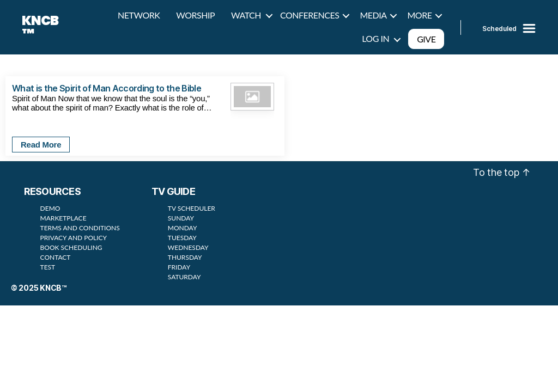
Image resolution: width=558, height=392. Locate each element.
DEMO (50, 208)
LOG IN (375, 38)
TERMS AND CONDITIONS (80, 228)
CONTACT (56, 257)
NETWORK (139, 15)
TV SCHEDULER (192, 208)
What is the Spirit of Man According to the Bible (107, 88)
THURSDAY (185, 257)
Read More (41, 145)
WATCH (246, 15)
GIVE (426, 39)
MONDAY (183, 228)
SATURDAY (184, 277)
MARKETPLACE (63, 218)
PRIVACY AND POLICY (74, 238)
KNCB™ (40, 27)
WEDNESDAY (188, 247)
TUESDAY (182, 238)
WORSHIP (195, 15)
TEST (48, 267)
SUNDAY (181, 218)
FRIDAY (179, 267)
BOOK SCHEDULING (71, 247)
